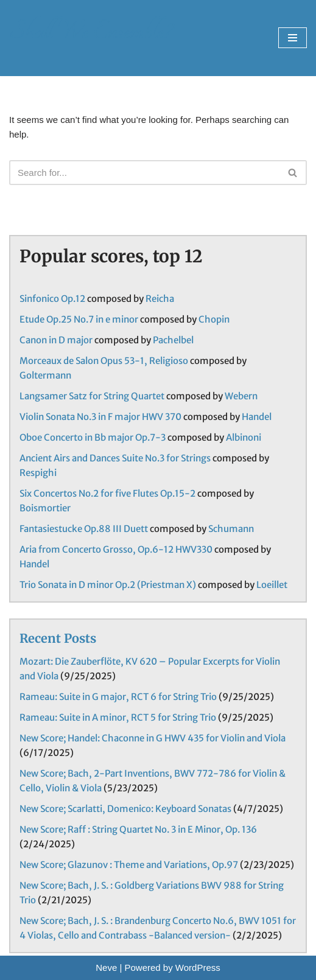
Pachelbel (173, 340)
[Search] (144, 173)
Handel (257, 417)
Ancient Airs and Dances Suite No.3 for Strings (115, 458)
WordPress (198, 968)
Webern (241, 396)
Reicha (160, 299)
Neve (106, 968)
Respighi (38, 473)
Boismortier (45, 508)
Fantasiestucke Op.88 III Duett (84, 529)
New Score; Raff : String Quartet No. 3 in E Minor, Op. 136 (138, 829)
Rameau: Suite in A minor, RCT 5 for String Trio (118, 717)
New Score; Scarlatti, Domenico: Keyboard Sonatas (125, 809)
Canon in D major (56, 340)
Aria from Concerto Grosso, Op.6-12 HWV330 (116, 549)
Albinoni (244, 437)
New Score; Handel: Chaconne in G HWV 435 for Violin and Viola (153, 738)
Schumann (231, 529)
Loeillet (272, 585)
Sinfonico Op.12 (52, 299)
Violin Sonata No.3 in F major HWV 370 (100, 417)
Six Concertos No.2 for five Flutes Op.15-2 (107, 493)
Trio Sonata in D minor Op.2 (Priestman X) (108, 585)
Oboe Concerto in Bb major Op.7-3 (93, 437)
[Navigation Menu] (293, 38)
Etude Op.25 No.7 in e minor (79, 319)
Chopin (214, 319)
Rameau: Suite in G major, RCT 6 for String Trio (118, 697)
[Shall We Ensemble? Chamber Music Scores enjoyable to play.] (90, 38)
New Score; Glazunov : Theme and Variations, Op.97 (129, 865)
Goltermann (45, 375)
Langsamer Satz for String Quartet (92, 396)
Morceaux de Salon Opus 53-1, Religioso (104, 361)
